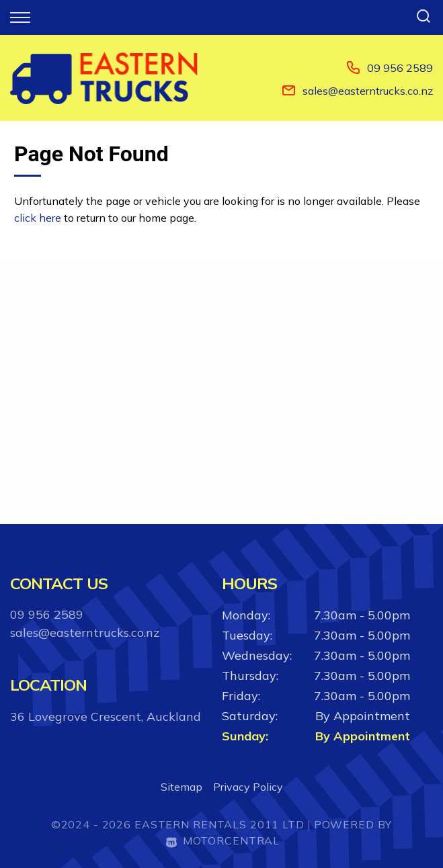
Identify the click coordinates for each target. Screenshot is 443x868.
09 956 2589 (400, 68)
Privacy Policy (248, 787)
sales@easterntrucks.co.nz (368, 91)
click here (38, 218)
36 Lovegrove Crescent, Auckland (106, 717)
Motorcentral (223, 840)
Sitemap (182, 787)
